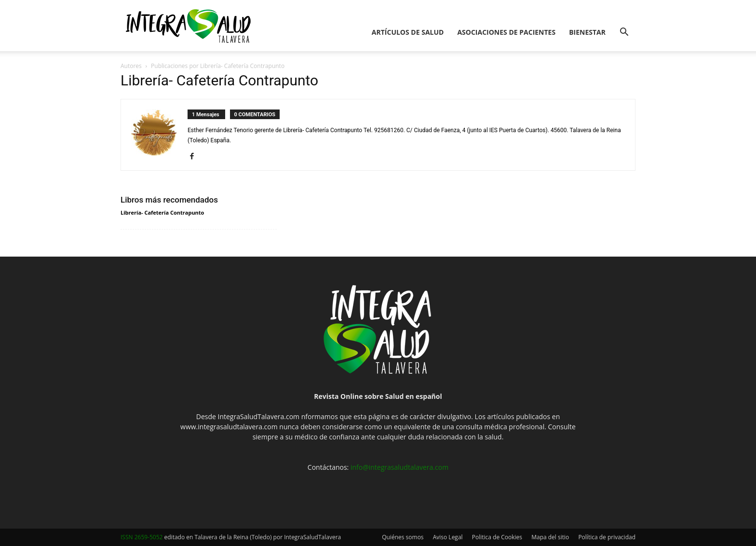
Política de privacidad (607, 537)
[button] (624, 33)
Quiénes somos (403, 537)
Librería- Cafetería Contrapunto (162, 212)
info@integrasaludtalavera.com (399, 467)
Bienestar (587, 32)
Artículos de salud (408, 32)
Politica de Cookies (497, 537)
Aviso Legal (448, 537)
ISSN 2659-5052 (142, 537)
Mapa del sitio (550, 537)
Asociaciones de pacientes (506, 32)
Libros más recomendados (169, 200)
